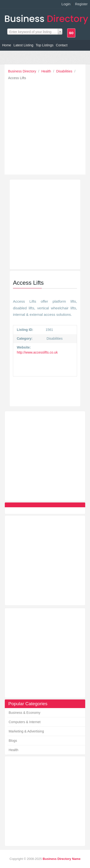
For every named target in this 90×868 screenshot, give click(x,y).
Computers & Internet (25, 722)
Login (66, 4)
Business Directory (23, 71)
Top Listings (45, 45)
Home (7, 45)
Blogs (13, 741)
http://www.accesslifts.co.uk (37, 352)
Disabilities (65, 71)
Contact (62, 45)
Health (47, 71)
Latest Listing (23, 45)
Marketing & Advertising (26, 731)
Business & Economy (24, 713)
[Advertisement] (45, 126)
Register (81, 4)
